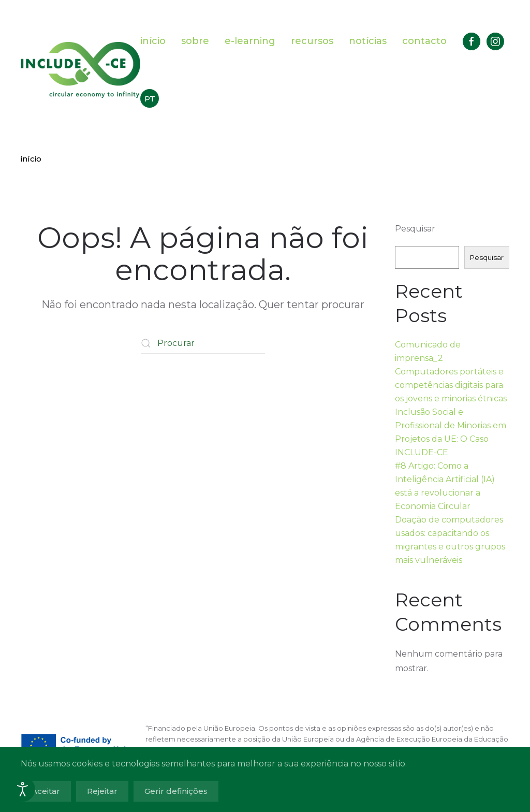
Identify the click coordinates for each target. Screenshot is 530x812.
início (153, 41)
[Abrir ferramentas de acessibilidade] (23, 789)
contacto (424, 41)
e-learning (250, 41)
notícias (368, 41)
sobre (195, 41)
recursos (312, 41)
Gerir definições (176, 791)
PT (150, 99)
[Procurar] (203, 343)
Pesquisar (415, 229)
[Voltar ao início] (80, 70)
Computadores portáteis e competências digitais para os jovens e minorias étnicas (451, 385)
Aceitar (46, 791)
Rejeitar (102, 791)
